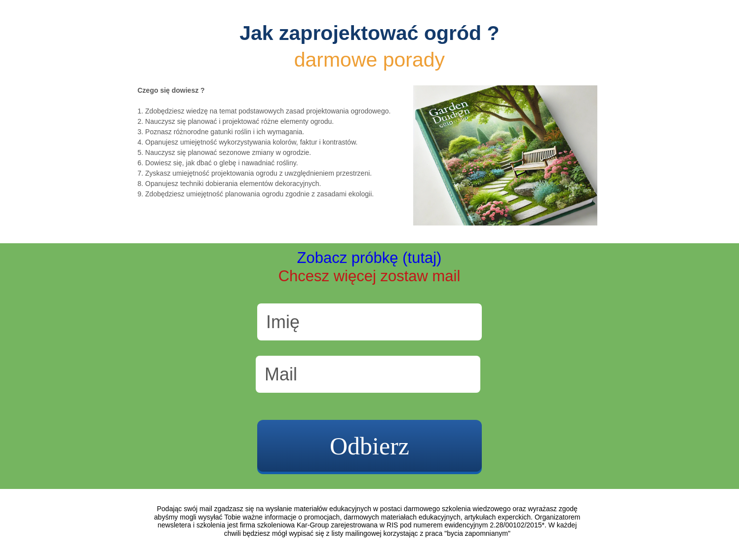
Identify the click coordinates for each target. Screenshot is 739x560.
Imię (283, 322)
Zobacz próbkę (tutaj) (369, 258)
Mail (281, 374)
